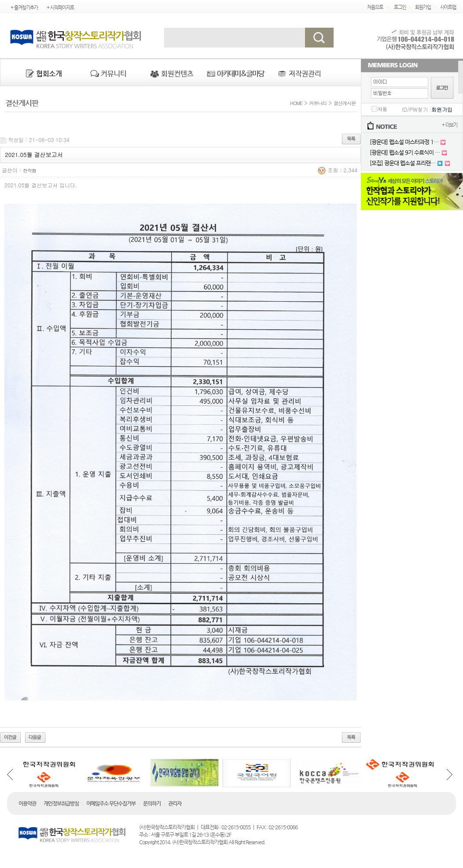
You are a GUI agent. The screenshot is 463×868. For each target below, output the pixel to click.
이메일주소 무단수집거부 (111, 803)
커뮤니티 (318, 103)
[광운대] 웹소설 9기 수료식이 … (405, 152)
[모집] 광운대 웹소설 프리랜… (402, 163)
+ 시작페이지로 (60, 8)
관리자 (175, 803)
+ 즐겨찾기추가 (24, 8)
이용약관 (27, 803)
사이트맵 (448, 7)
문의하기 (152, 803)
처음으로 (375, 7)
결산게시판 (345, 103)
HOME (295, 103)
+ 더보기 (450, 125)
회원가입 (423, 7)
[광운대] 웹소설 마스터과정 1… (404, 142)
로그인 (400, 7)
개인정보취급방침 (61, 803)
